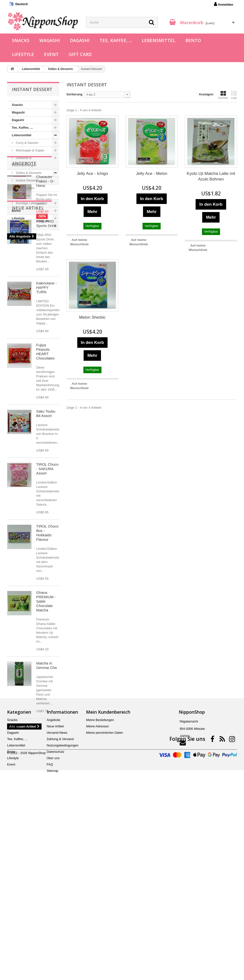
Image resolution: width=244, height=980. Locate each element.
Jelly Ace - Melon (152, 174)
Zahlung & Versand (60, 917)
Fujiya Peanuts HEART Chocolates (45, 479)
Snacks (21, 40)
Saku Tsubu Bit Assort (46, 541)
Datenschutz (55, 930)
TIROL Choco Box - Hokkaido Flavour (47, 660)
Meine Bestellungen (100, 898)
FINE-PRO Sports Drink (46, 351)
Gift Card (80, 54)
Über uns (53, 936)
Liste (234, 95)
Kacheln (223, 95)
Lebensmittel (159, 40)
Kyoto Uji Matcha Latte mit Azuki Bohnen (211, 176)
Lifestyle (23, 54)
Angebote (24, 245)
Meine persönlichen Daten (105, 911)
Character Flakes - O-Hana (45, 262)
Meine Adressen (97, 905)
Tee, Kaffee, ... (116, 40)
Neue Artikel (28, 335)
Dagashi (80, 40)
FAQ (50, 943)
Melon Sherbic (92, 317)
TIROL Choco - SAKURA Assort (47, 596)
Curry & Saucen (27, 143)
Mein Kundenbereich (108, 890)
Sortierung (75, 94)
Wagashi (50, 40)
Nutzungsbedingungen (63, 924)
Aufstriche (22, 196)
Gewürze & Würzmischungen (24, 162)
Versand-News (57, 911)
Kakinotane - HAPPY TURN (46, 415)
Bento (193, 40)
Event (51, 54)
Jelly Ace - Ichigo (92, 174)
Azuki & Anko (25, 188)
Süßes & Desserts (28, 173)
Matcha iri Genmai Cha (46, 793)
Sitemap (53, 949)
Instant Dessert (26, 180)
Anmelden (224, 4)
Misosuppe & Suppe (30, 150)
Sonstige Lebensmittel (31, 203)
